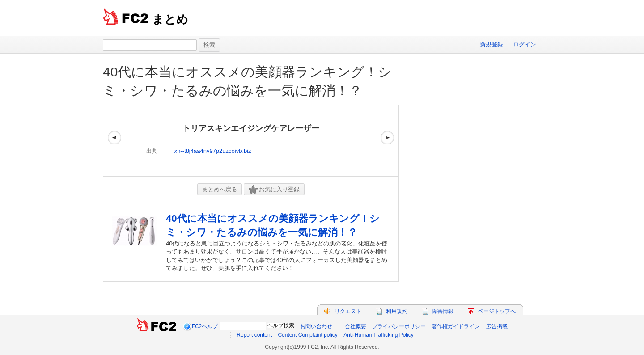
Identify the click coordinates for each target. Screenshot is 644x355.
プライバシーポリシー (399, 326)
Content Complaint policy (307, 335)
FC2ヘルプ (205, 326)
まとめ (170, 19)
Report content (254, 335)
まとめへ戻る (220, 189)
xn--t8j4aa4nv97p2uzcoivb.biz (213, 151)
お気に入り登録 (274, 190)
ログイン (525, 44)
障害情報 (443, 311)
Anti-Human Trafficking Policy (379, 335)
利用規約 (397, 311)
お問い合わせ (316, 326)
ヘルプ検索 (281, 325)
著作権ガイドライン (456, 326)
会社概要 (356, 326)
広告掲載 (497, 326)
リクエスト (348, 311)
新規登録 (491, 44)
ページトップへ (497, 311)
